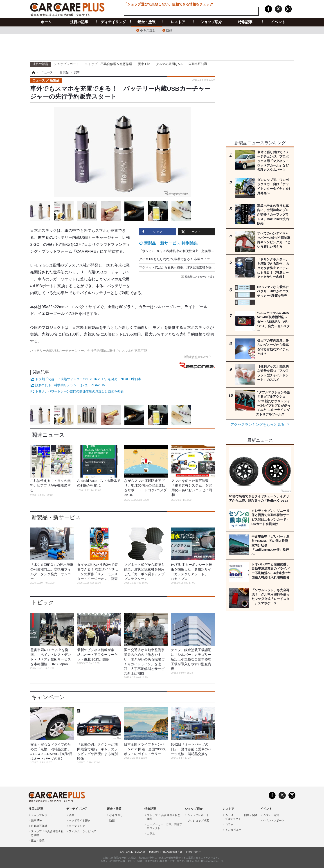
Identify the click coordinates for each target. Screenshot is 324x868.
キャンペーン (48, 697)
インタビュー (233, 830)
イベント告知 (271, 815)
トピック (43, 602)
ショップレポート (66, 64)
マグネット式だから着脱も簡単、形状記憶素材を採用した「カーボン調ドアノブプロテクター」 (207, 267)
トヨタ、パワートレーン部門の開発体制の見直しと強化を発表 (79, 391)
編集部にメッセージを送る (198, 277)
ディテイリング (113, 22)
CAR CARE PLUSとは (132, 852)
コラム (151, 834)
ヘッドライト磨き (80, 821)
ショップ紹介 (211, 22)
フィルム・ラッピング (82, 831)
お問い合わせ (193, 852)
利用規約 (154, 852)
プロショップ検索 (198, 821)
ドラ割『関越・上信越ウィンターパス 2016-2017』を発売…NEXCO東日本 (88, 379)
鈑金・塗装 (146, 22)
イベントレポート (274, 821)
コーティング (77, 826)
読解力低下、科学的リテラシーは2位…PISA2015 (70, 385)
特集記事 (245, 22)
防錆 (169, 30)
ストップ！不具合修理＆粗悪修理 (108, 64)
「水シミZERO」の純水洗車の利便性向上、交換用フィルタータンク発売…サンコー (199, 251)
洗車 (72, 815)
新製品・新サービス (56, 517)
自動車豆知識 (198, 64)
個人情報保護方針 (172, 852)
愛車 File (144, 64)
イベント (278, 22)
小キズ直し (148, 30)
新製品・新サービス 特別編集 (171, 243)
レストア (178, 22)
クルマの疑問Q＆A (169, 64)
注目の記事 (79, 22)
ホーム (46, 22)
